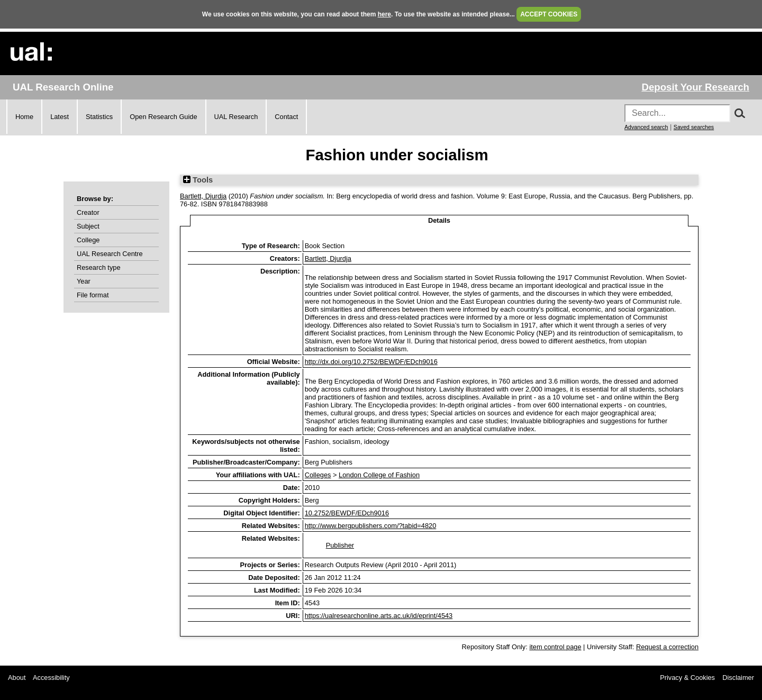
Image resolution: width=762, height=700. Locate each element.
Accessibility (51, 678)
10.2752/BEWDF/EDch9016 (347, 513)
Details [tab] (439, 220)
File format (93, 295)
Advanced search (646, 127)
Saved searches (694, 127)
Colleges (318, 475)
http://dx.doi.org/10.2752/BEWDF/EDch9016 (371, 362)
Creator (88, 212)
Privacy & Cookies (687, 678)
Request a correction (667, 647)
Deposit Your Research (695, 87)
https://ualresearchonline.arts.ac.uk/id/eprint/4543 (379, 616)
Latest (60, 117)
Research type (99, 267)
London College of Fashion (379, 475)
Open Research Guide (163, 117)
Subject (88, 226)
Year (84, 281)
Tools (198, 180)
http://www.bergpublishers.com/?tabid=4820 (371, 526)
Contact (286, 117)
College (88, 240)
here (384, 14)
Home (24, 117)
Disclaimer (738, 678)
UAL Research (236, 117)
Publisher (340, 545)
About (17, 678)
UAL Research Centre (110, 254)
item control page (555, 647)
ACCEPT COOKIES (549, 14)
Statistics (99, 117)
